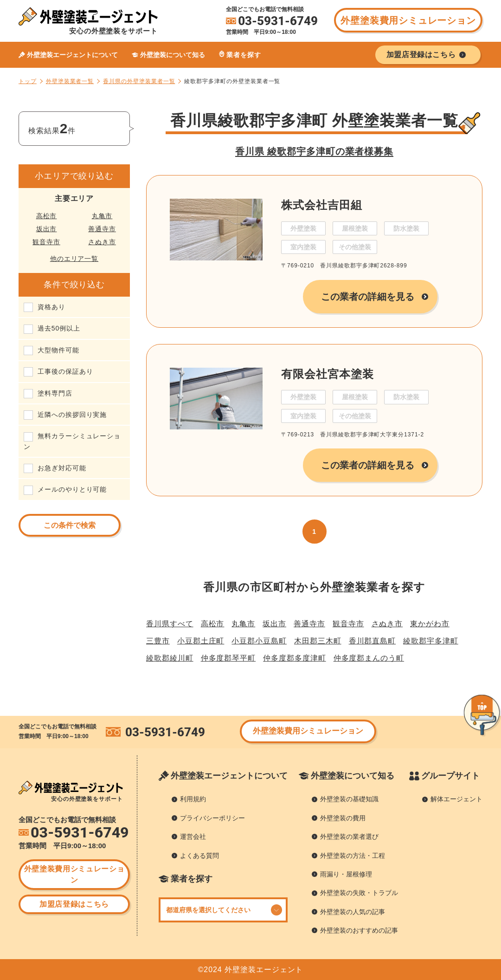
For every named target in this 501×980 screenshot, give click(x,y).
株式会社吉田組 (322, 205)
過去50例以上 (59, 328)
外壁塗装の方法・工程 (353, 856)
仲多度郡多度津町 (294, 658)
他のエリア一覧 (74, 259)
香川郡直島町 (373, 641)
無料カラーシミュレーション (72, 441)
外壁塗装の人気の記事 (353, 912)
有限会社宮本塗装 (327, 374)
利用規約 (193, 799)
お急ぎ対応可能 (62, 468)
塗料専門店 (55, 393)
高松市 (47, 216)
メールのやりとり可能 (72, 489)
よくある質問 (199, 856)
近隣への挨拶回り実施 (72, 415)
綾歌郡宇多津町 (431, 641)
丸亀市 (102, 216)
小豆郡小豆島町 (259, 641)
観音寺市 (46, 242)
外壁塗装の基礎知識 (349, 799)
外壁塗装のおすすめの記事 (359, 930)
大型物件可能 (58, 350)
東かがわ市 (430, 624)
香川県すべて (170, 624)
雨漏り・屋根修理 (346, 874)
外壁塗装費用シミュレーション (408, 20)
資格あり (51, 307)
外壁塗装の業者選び (349, 837)
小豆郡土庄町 (201, 641)
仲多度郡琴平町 (228, 658)
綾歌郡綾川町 (170, 658)
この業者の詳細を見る (368, 297)
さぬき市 (102, 242)
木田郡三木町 (318, 641)
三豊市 (158, 641)
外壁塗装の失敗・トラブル (359, 893)
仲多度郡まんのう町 (369, 658)
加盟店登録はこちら (74, 904)
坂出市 (47, 229)
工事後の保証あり (65, 371)
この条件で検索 (70, 525)
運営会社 (193, 837)
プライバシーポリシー (212, 818)
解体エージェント (456, 799)
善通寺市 (102, 229)
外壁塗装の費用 (343, 818)
